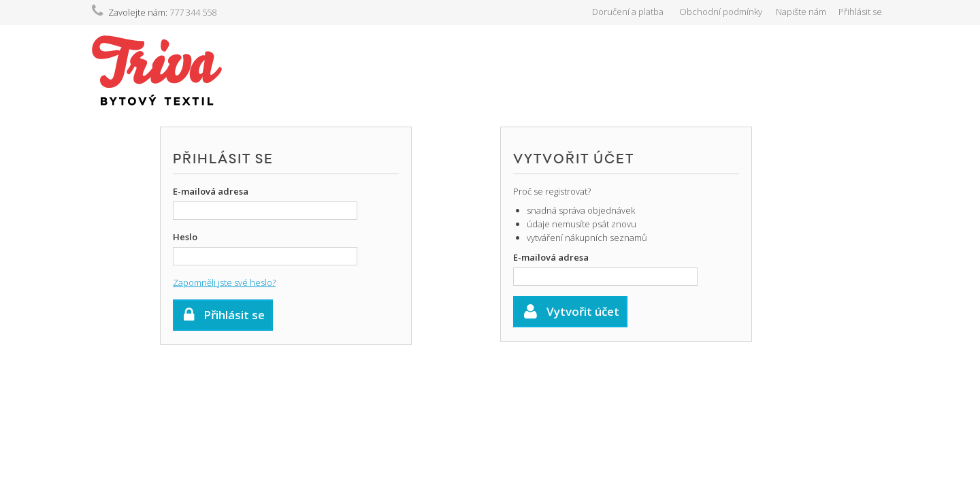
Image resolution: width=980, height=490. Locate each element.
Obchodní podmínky (721, 12)
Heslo (185, 237)
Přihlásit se (860, 12)
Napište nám (801, 12)
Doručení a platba (628, 12)
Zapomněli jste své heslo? (224, 282)
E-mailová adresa (211, 191)
